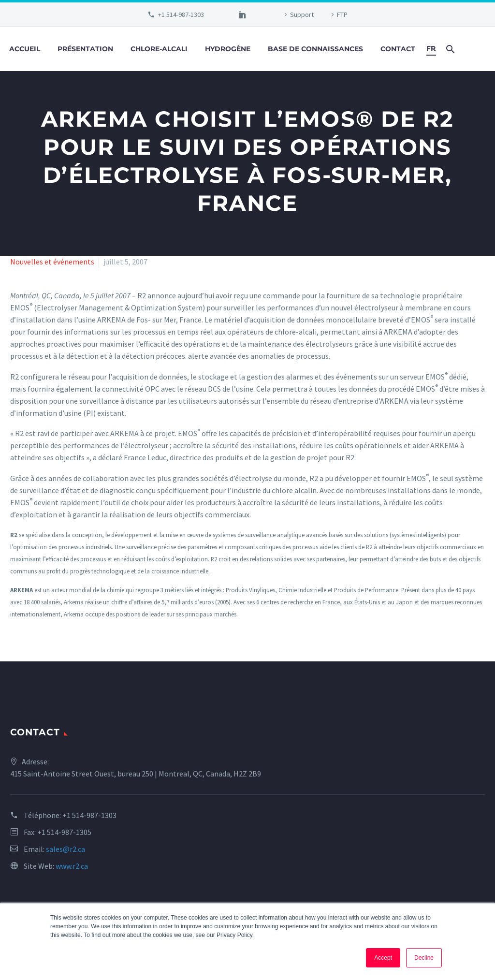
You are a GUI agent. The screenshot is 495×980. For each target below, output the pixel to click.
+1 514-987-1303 (181, 15)
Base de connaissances (315, 49)
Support (302, 15)
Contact (398, 49)
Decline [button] (424, 958)
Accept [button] (383, 958)
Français (431, 48)
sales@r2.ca (66, 849)
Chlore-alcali (159, 49)
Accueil (25, 49)
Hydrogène (228, 49)
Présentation (85, 49)
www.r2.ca (72, 866)
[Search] (449, 49)
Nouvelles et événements (52, 262)
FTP (342, 15)
